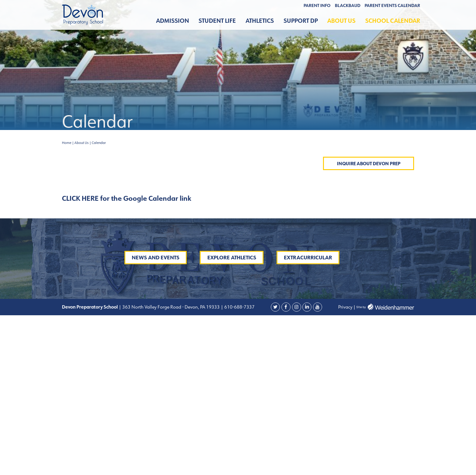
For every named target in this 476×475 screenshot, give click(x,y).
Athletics (260, 21)
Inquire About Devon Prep (369, 164)
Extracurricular (308, 417)
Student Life (217, 21)
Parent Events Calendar (392, 5)
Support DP (301, 21)
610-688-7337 (240, 467)
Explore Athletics (232, 417)
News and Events (156, 417)
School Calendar (393, 21)
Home (67, 143)
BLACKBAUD (348, 5)
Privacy (345, 467)
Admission (173, 21)
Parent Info (317, 5)
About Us (341, 21)
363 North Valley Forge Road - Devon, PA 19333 (171, 467)
